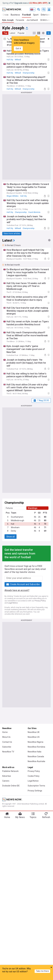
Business (15, 15)
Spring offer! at (25, 3)
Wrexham (15, 527)
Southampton (17, 517)
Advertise (7, 776)
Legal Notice (13, 603)
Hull (13, 524)
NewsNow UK (34, 732)
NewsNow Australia (36, 761)
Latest (12, 33)
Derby (13, 531)
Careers (6, 781)
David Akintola (34, 212)
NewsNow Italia (34, 752)
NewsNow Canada (36, 756)
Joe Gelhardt (32, 20)
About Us (6, 737)
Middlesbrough (18, 520)
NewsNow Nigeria (35, 742)
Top (5, 33)
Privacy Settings (35, 791)
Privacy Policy (40, 601)
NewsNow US (34, 737)
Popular (21, 33)
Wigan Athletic (13, 196)
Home (5, 732)
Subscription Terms (36, 786)
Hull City (10, 60)
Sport (36, 15)
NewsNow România (36, 747)
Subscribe (7, 747)
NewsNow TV (8, 752)
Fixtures (9, 508)
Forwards (20, 20)
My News (20, 817)
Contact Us (7, 742)
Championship (29, 73)
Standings (33, 508)
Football (26, 15)
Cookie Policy (34, 776)
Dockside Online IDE (11, 786)
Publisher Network (10, 771)
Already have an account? (17, 590)
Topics (33, 817)
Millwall (18, 60)
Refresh (46, 817)
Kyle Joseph (8, 20)
